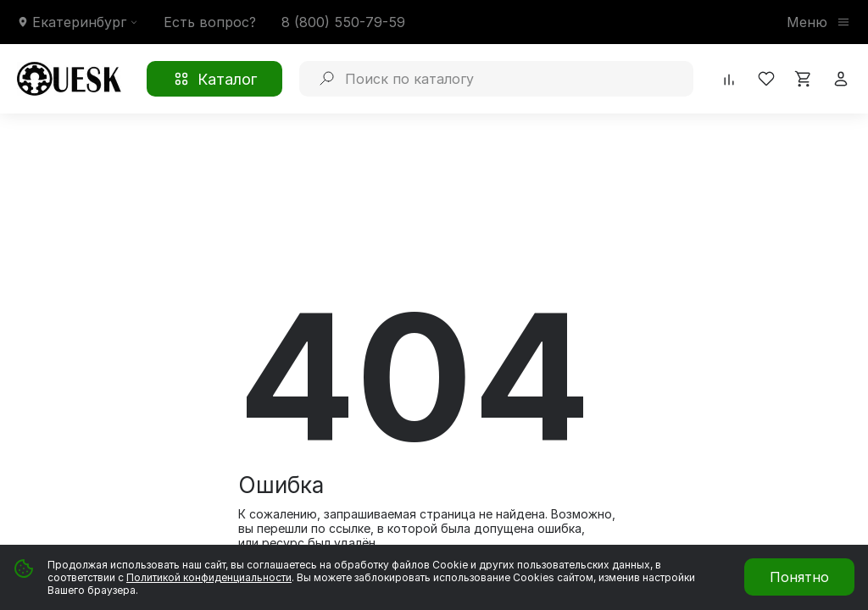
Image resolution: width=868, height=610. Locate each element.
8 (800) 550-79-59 (343, 22)
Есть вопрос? (210, 22)
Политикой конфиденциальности (209, 577)
